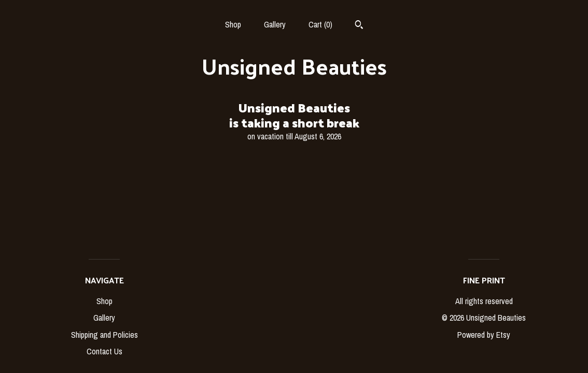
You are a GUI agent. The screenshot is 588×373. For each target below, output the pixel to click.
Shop (233, 24)
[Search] (359, 26)
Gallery (275, 24)
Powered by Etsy (484, 335)
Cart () (320, 24)
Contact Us (104, 351)
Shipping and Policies (104, 335)
